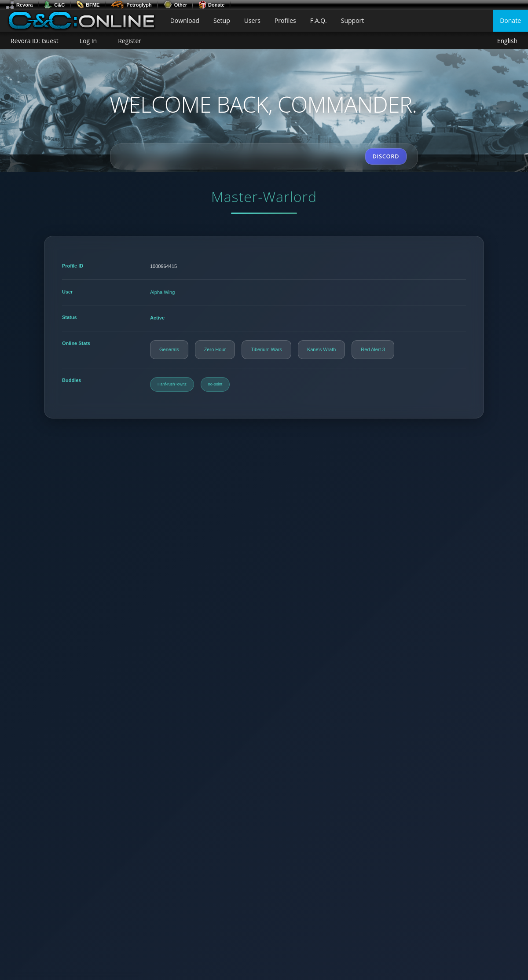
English (507, 41)
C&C (54, 5)
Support (353, 20)
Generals (169, 349)
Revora (19, 5)
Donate (211, 5)
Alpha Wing (162, 292)
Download (185, 20)
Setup (222, 20)
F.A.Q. (319, 20)
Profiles (285, 20)
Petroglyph (131, 5)
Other (175, 5)
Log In (88, 41)
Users (252, 20)
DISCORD (386, 156)
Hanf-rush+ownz (172, 384)
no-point (215, 384)
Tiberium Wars (266, 349)
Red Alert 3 (373, 349)
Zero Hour (215, 349)
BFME (88, 5)
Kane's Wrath (321, 349)
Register (130, 41)
